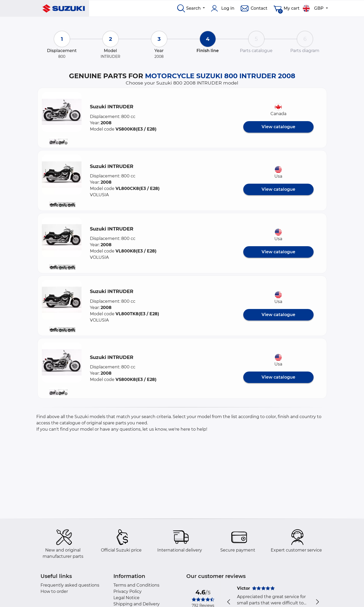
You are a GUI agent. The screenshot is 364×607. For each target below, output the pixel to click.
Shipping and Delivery (137, 604)
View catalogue (278, 127)
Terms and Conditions (136, 585)
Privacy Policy (128, 591)
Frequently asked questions (70, 585)
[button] (62, 112)
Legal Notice (126, 598)
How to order (54, 591)
